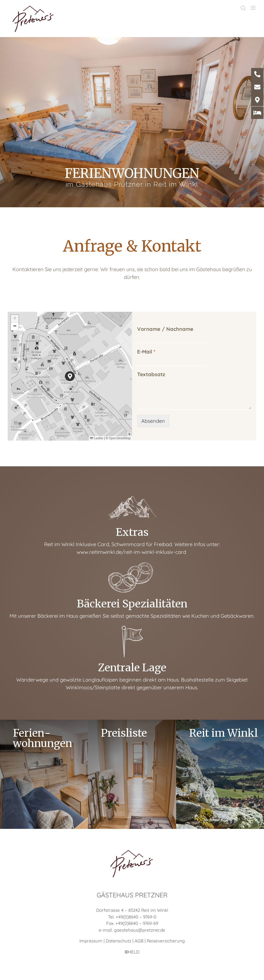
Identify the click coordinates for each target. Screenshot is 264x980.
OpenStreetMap (120, 438)
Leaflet (97, 438)
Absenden (153, 421)
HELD (132, 952)
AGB (139, 941)
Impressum (91, 941)
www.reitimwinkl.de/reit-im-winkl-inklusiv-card (132, 552)
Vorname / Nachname (165, 329)
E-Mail (146, 352)
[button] (70, 376)
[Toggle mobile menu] (254, 8)
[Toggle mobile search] (243, 8)
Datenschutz (118, 941)
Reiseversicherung (166, 941)
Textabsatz (151, 374)
